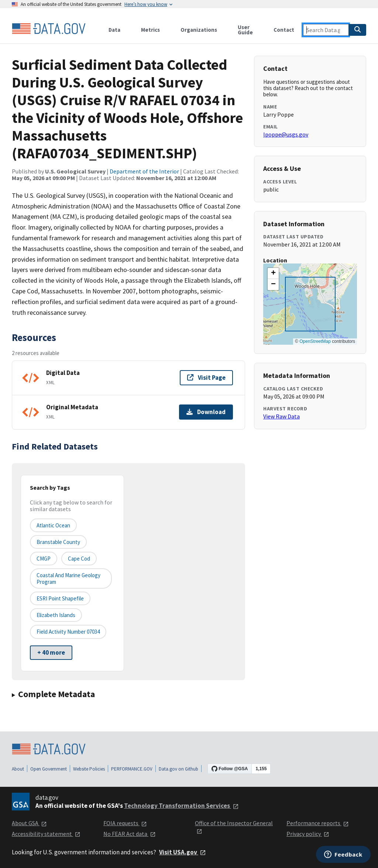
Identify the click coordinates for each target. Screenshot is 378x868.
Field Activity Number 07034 (68, 632)
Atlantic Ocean (53, 525)
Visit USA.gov (183, 852)
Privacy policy (308, 834)
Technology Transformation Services (181, 806)
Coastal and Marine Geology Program (68, 578)
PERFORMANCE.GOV (132, 769)
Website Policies (89, 769)
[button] (273, 273)
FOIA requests (125, 823)
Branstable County (58, 542)
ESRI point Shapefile (60, 598)
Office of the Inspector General (234, 827)
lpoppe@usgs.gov (286, 134)
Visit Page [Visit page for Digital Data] (206, 378)
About (18, 769)
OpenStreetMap (315, 341)
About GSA (29, 823)
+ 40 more (51, 652)
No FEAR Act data (130, 834)
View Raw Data (281, 416)
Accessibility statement (46, 834)
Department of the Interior (144, 171)
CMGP (44, 559)
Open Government (49, 769)
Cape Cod (79, 559)
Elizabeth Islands (56, 615)
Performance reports (318, 823)
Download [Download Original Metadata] (206, 412)
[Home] (49, 29)
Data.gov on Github (178, 769)
